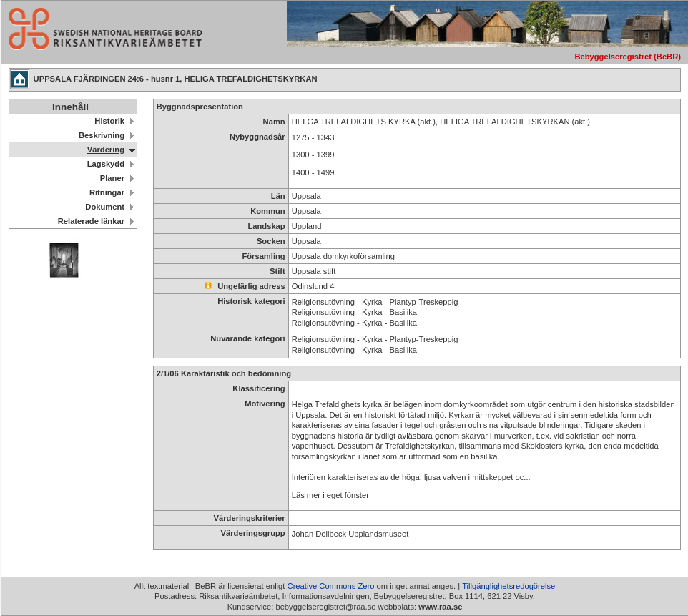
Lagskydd (106, 164)
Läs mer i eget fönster (330, 495)
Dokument (105, 207)
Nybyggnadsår (257, 137)
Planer (112, 178)
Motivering (265, 404)
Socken (271, 241)
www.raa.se (440, 607)
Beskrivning (102, 135)
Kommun (267, 211)
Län (278, 196)
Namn (274, 122)
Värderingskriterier (250, 518)
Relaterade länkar (91, 221)
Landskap (266, 226)
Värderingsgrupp (253, 533)
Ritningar (107, 192)
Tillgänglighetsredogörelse (508, 586)
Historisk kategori (251, 301)
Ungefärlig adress (245, 286)
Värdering (106, 150)
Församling (263, 256)
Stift (277, 271)
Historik (109, 121)
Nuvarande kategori (247, 338)
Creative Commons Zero (331, 586)
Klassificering (259, 388)
